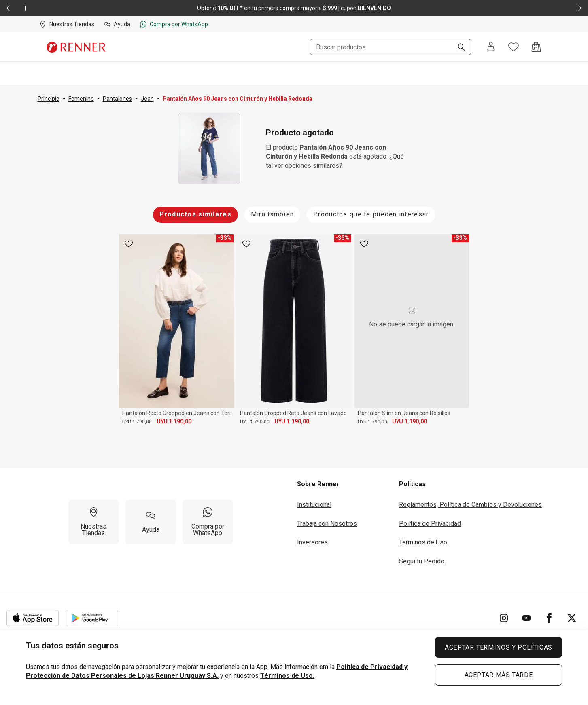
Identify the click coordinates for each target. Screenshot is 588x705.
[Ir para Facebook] (549, 618)
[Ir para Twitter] (572, 618)
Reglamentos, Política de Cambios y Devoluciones (470, 505)
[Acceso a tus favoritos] (514, 47)
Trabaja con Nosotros (327, 524)
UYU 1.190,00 (174, 421)
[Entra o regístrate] (491, 47)
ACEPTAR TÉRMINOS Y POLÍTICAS (499, 647)
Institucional (314, 505)
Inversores (312, 542)
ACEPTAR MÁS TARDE (499, 675)
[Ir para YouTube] (526, 618)
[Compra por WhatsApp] (208, 522)
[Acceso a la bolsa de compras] (536, 47)
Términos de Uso (423, 542)
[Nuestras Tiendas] (94, 522)
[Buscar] (458, 48)
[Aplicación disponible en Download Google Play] (92, 618)
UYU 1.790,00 (137, 422)
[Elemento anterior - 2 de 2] (8, 8)
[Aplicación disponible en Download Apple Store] (33, 618)
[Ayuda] (151, 522)
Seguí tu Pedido (422, 561)
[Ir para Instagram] (504, 618)
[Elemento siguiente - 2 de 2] (580, 8)
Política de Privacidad (430, 524)
